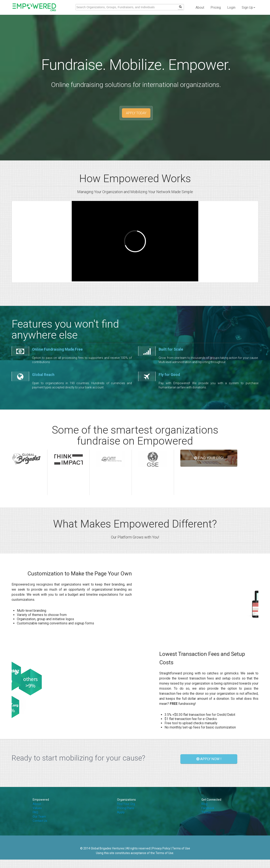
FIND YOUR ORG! (209, 458)
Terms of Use (181, 848)
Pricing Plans (126, 808)
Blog (204, 804)
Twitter (206, 812)
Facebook (208, 808)
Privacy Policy (161, 848)
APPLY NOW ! (209, 759)
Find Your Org (126, 804)
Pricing (216, 7)
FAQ (35, 812)
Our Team (39, 816)
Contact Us (40, 821)
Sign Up (248, 7)
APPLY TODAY (136, 113)
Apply (121, 812)
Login (231, 7)
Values (37, 808)
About (200, 7)
